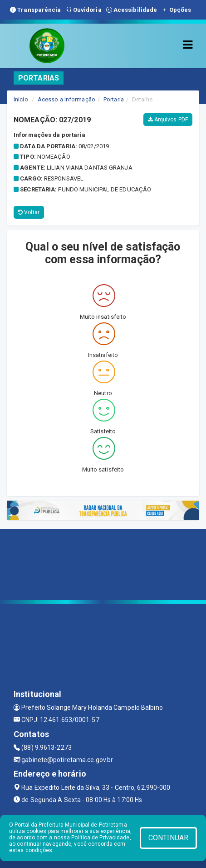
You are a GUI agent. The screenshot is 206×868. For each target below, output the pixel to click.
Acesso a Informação (66, 99)
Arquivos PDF (168, 120)
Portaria (114, 99)
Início (21, 99)
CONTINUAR (168, 838)
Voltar (29, 212)
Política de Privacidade (100, 838)
